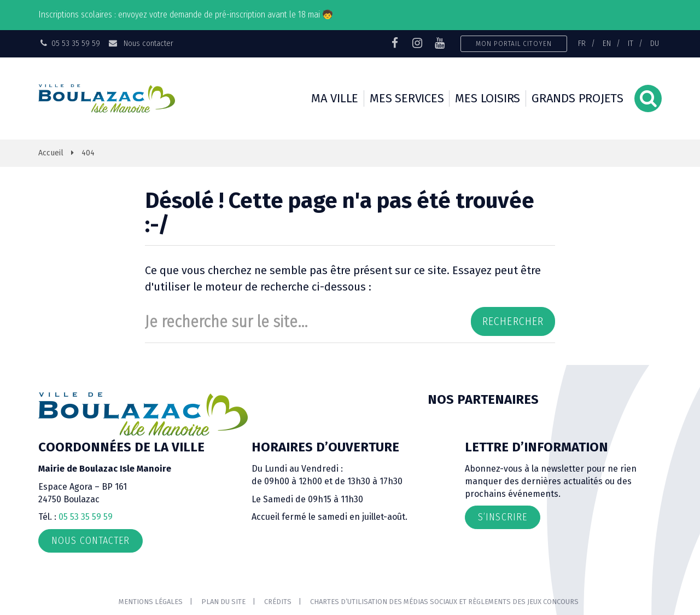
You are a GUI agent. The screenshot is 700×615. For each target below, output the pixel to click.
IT (631, 43)
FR (582, 43)
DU (655, 43)
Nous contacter (140, 43)
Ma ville (335, 98)
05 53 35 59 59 (86, 517)
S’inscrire (503, 517)
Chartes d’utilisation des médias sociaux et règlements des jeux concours (444, 602)
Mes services (407, 98)
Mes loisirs (488, 98)
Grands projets (577, 98)
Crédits (278, 602)
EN (607, 43)
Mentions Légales (151, 602)
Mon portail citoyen (514, 43)
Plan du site (223, 602)
